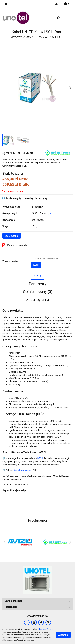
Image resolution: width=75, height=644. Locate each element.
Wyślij (36, 265)
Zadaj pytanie (12, 236)
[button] (67, 4)
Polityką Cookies (46, 629)
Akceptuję (63, 635)
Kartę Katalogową (22, 470)
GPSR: (40, 458)
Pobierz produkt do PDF (17, 245)
